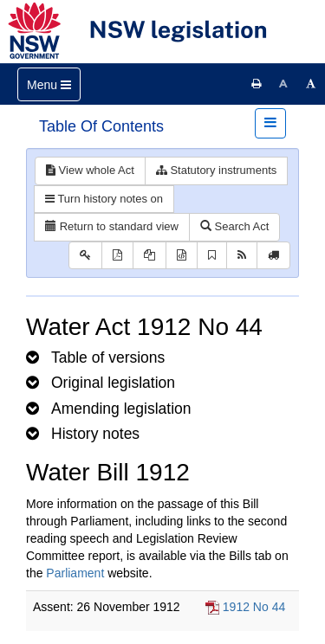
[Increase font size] (311, 84)
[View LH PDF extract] (149, 256)
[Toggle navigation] (49, 84)
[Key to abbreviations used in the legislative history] (85, 256)
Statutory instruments (216, 170)
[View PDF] (117, 256)
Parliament (75, 573)
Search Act (234, 226)
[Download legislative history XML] (182, 256)
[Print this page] (257, 84)
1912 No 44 (254, 607)
